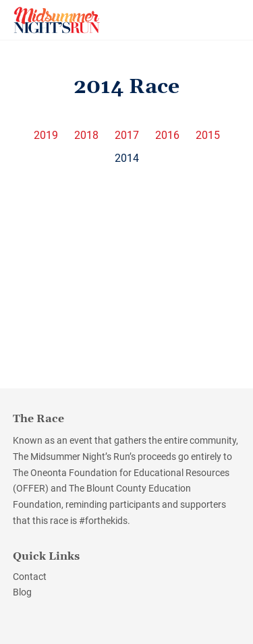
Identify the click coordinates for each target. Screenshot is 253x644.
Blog (22, 592)
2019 (46, 136)
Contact (30, 577)
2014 (127, 158)
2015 (208, 136)
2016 (167, 136)
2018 (86, 136)
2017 (127, 136)
